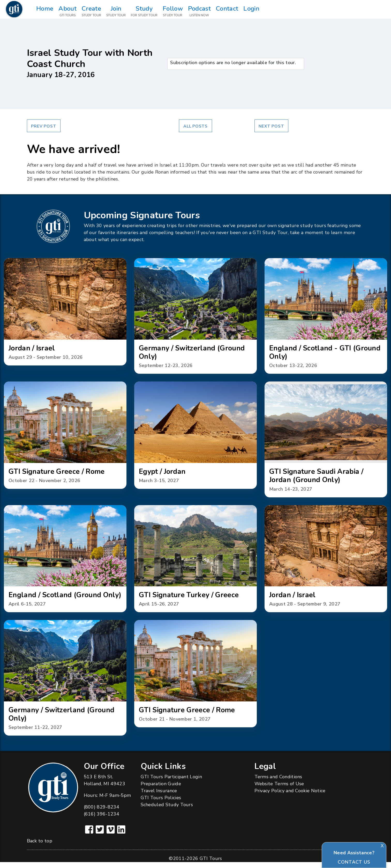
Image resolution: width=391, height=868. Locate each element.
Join (116, 12)
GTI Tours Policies (161, 804)
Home (45, 12)
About (67, 12)
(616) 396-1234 (101, 820)
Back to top (40, 847)
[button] (65, 312)
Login (251, 12)
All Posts (195, 126)
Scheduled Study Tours (167, 811)
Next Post (271, 126)
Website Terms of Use (279, 790)
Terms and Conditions (278, 783)
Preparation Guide (161, 790)
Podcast (199, 12)
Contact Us (354, 862)
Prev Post (44, 126)
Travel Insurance (159, 797)
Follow (173, 12)
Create (91, 12)
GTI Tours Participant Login (171, 783)
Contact (227, 12)
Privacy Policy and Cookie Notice (290, 797)
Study (144, 12)
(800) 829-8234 (101, 813)
